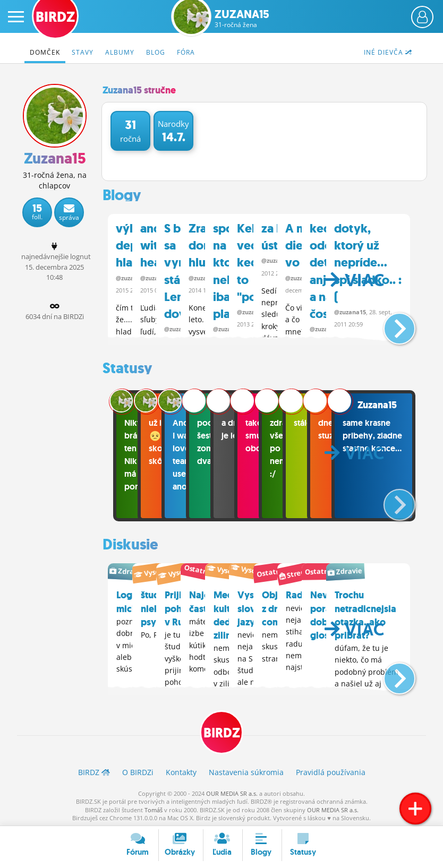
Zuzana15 (242, 19)
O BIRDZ (138, 771)
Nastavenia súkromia (246, 771)
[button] (391, 322)
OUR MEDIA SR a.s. (232, 791)
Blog (156, 52)
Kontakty (181, 771)
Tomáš (154, 808)
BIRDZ (221, 731)
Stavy (83, 52)
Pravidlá (331, 771)
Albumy (120, 52)
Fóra (186, 52)
